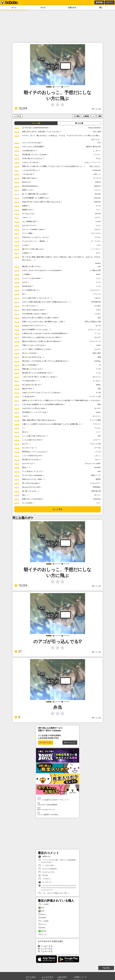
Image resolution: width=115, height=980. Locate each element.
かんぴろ (98, 349)
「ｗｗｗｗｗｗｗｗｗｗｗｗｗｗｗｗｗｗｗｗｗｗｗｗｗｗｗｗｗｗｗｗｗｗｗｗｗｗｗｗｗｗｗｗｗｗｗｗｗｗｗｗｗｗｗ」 (57, 888)
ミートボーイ (96, 249)
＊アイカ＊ (97, 154)
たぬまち (98, 298)
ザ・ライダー (96, 241)
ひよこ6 (42, 934)
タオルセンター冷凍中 (93, 463)
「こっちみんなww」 (47, 865)
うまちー (98, 460)
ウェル (98, 373)
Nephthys (97, 202)
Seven (42, 928)
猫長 (99, 404)
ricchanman (97, 170)
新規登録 (99, 2)
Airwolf (42, 918)
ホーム (14, 8)
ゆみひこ (43, 914)
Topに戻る (106, 968)
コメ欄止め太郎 (95, 270)
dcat (99, 471)
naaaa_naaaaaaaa (94, 128)
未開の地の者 (96, 491)
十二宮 (98, 369)
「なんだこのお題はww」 (48, 869)
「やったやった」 (46, 882)
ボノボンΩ (97, 178)
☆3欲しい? (97, 174)
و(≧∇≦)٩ (98, 361)
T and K (98, 221)
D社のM (98, 214)
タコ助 (98, 393)
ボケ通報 (77, 116)
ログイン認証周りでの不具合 (58, 814)
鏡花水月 (98, 186)
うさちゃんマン (95, 290)
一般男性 (98, 479)
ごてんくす (97, 294)
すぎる (98, 310)
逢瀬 (99, 357)
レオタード (97, 440)
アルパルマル (96, 233)
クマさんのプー (95, 483)
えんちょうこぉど (94, 329)
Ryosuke (98, 194)
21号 (99, 143)
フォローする (45, 949)
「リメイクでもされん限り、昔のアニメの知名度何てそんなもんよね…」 (57, 861)
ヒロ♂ (99, 503)
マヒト (98, 210)
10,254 (21, 108)
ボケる (43, 8)
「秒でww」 (44, 875)
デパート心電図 (95, 420)
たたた (98, 278)
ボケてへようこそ (70, 743)
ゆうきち (98, 408)
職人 (101, 8)
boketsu (98, 263)
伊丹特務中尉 (96, 302)
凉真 (99, 389)
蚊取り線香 (97, 353)
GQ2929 (98, 182)
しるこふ (98, 456)
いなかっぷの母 (95, 444)
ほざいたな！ (96, 139)
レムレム (98, 190)
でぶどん (98, 428)
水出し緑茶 (97, 132)
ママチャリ (97, 424)
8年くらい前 (96, 109)
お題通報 (86, 116)
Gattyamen (97, 499)
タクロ (98, 206)
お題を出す (72, 8)
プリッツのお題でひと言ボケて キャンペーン (58, 799)
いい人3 (98, 452)
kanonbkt (98, 467)
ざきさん (98, 229)
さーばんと (97, 381)
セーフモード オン (45, 743)
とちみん (98, 314)
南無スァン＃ (96, 475)
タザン (98, 253)
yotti (99, 266)
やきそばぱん (96, 400)
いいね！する (45, 946)
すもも (98, 158)
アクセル (98, 237)
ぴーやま (98, 448)
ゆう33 (98, 326)
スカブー (98, 218)
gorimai (42, 931)
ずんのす (98, 337)
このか (98, 245)
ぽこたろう (97, 416)
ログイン (110, 2)
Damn (99, 345)
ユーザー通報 (97, 116)
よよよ (98, 225)
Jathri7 (98, 274)
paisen (98, 412)
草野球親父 (97, 487)
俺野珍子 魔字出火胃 (93, 147)
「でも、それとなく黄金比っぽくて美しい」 (54, 893)
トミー (98, 432)
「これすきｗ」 (45, 879)
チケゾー (43, 924)
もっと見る (58, 509)
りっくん (98, 333)
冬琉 (99, 318)
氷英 (41, 908)
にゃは (98, 286)
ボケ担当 (98, 306)
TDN (99, 436)
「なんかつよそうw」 (47, 872)
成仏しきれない (95, 166)
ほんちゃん (97, 377)
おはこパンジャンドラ (93, 162)
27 (18, 651)
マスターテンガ (95, 341)
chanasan (97, 198)
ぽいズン (98, 495)
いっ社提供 (43, 904)
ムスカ (98, 282)
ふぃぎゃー (97, 151)
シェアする (17, 116)
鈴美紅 (98, 385)
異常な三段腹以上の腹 (93, 322)
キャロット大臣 (95, 396)
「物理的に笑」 (45, 857)
